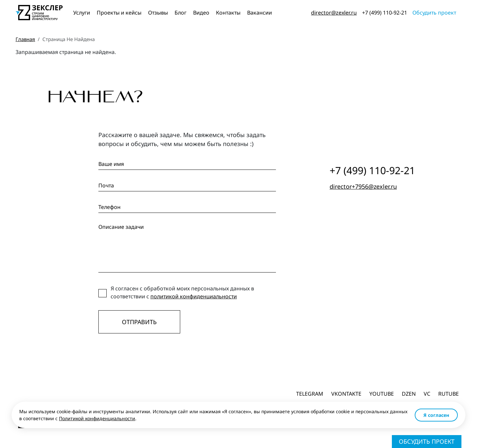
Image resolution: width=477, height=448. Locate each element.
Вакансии (260, 13)
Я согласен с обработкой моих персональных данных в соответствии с (182, 292)
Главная (25, 39)
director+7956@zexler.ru (363, 186)
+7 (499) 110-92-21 (385, 13)
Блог (181, 13)
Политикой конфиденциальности (97, 418)
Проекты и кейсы (119, 13)
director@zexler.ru (334, 13)
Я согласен (436, 415)
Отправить (139, 322)
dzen (409, 394)
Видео (201, 13)
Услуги (82, 13)
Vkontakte (346, 394)
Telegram (310, 394)
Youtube (382, 394)
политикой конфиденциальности (194, 296)
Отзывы (158, 13)
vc (427, 394)
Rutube (449, 394)
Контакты (228, 13)
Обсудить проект (434, 13)
